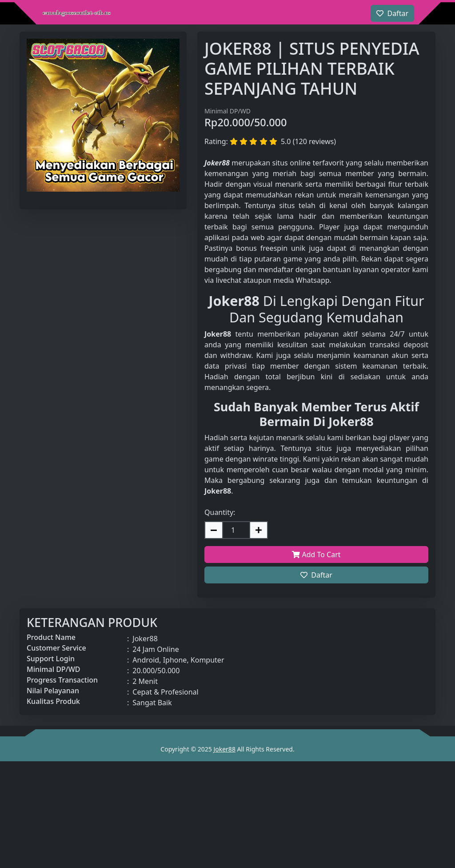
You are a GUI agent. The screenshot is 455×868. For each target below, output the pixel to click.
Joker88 (224, 749)
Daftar (316, 575)
